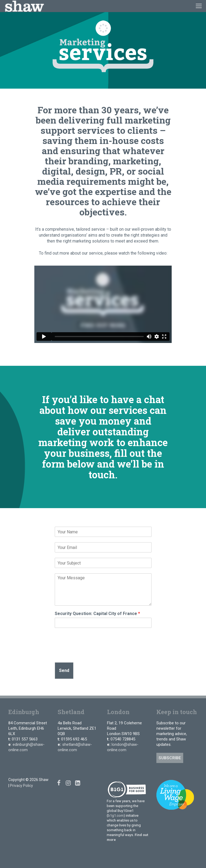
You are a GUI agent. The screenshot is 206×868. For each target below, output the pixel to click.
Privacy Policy (21, 786)
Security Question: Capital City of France (97, 614)
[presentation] (95, 653)
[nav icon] (199, 6)
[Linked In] (78, 783)
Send (64, 670)
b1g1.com (116, 815)
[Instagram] (68, 783)
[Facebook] (59, 783)
